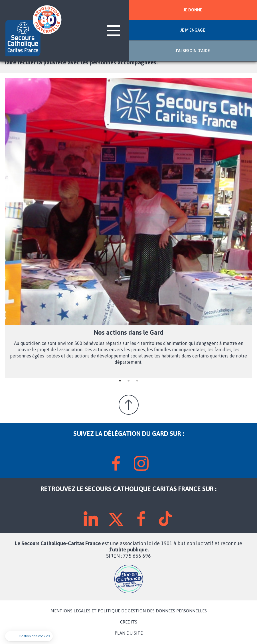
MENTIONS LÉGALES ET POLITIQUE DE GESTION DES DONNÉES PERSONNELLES (129, 611)
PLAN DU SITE (129, 633)
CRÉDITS (129, 622)
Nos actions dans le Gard (129, 332)
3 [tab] (137, 381)
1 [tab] (120, 381)
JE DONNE (193, 10)
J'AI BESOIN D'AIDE (193, 51)
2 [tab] (129, 381)
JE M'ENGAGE (193, 30)
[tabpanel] (128, 228)
